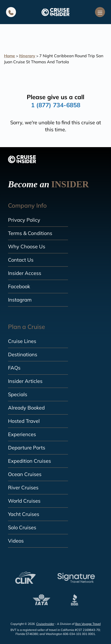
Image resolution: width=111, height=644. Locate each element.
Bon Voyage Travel (88, 624)
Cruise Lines (22, 341)
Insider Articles (25, 381)
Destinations (23, 354)
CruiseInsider (45, 624)
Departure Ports (27, 448)
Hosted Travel (24, 421)
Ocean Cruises (25, 474)
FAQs (14, 368)
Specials (18, 394)
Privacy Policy (24, 220)
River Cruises (23, 487)
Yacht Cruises (24, 514)
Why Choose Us (27, 246)
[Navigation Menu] (100, 12)
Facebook (19, 286)
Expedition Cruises (29, 461)
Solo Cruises (22, 527)
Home (9, 56)
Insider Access (25, 273)
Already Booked (26, 408)
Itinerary (27, 56)
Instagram (20, 300)
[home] (55, 12)
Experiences (22, 434)
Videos (16, 541)
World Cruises (24, 501)
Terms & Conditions (30, 233)
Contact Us (21, 260)
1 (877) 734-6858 (56, 105)
